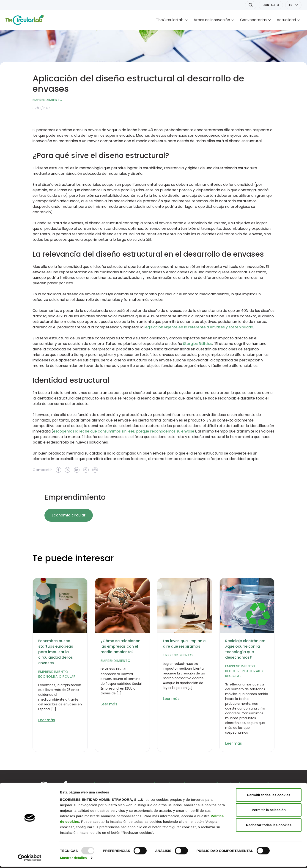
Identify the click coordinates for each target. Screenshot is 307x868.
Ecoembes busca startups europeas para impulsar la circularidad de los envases (56, 652)
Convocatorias (253, 20)
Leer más (47, 720)
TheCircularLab (170, 20)
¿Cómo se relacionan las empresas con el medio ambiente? (121, 646)
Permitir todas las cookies (269, 796)
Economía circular (69, 515)
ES (291, 5)
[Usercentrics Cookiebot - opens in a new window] (30, 859)
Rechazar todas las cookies (269, 826)
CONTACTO (271, 5)
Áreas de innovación (212, 20)
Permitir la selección (269, 811)
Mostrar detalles (73, 859)
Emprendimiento (48, 100)
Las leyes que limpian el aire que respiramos (185, 644)
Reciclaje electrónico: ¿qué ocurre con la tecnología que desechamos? (245, 649)
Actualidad (286, 20)
